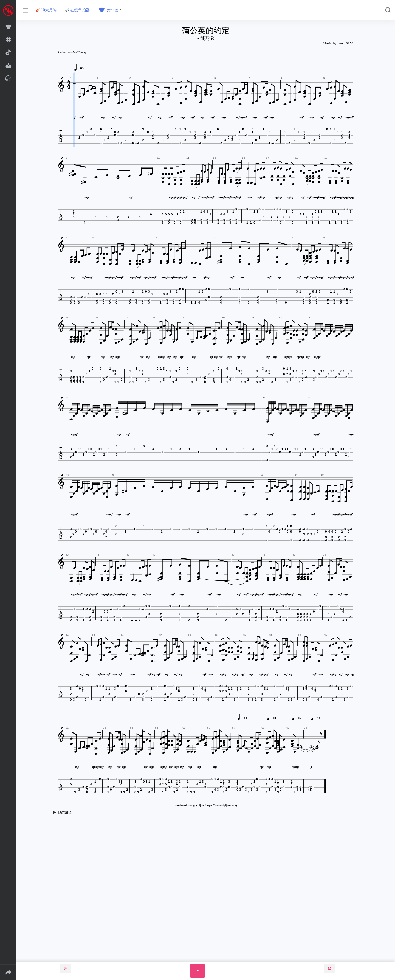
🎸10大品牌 (46, 10)
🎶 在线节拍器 (77, 10)
